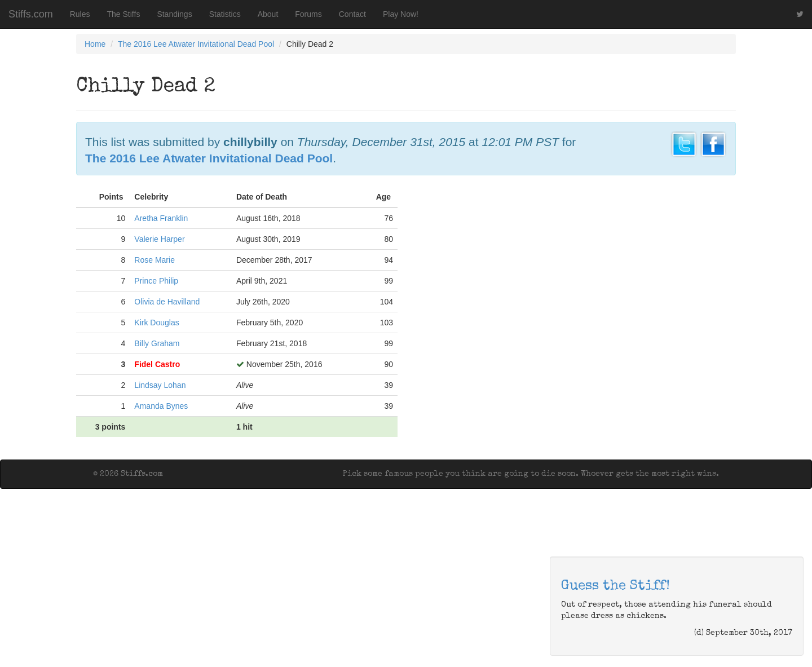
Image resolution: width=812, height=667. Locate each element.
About (268, 14)
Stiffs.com (31, 14)
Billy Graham (157, 343)
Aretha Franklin (161, 218)
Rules (80, 14)
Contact (352, 14)
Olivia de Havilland (167, 302)
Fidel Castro (157, 364)
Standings (174, 14)
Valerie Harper (159, 239)
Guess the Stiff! (615, 586)
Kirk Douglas (156, 323)
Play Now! (401, 14)
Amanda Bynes (161, 406)
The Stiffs (124, 14)
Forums (308, 14)
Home (95, 44)
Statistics (225, 14)
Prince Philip (156, 281)
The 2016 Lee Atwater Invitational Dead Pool (196, 44)
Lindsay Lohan (160, 385)
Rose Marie (155, 260)
